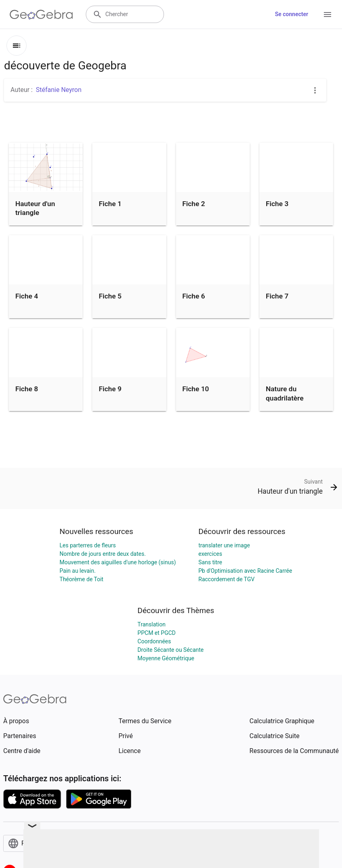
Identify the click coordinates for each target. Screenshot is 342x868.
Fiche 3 (277, 204)
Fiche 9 (110, 389)
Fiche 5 (110, 296)
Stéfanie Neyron (59, 90)
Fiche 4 (27, 296)
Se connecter (291, 14)
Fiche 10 (196, 389)
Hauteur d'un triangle (35, 208)
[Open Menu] (327, 15)
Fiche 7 (277, 296)
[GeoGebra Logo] (41, 15)
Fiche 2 (194, 204)
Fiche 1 (110, 204)
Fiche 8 (27, 389)
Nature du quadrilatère (285, 393)
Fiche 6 (194, 296)
